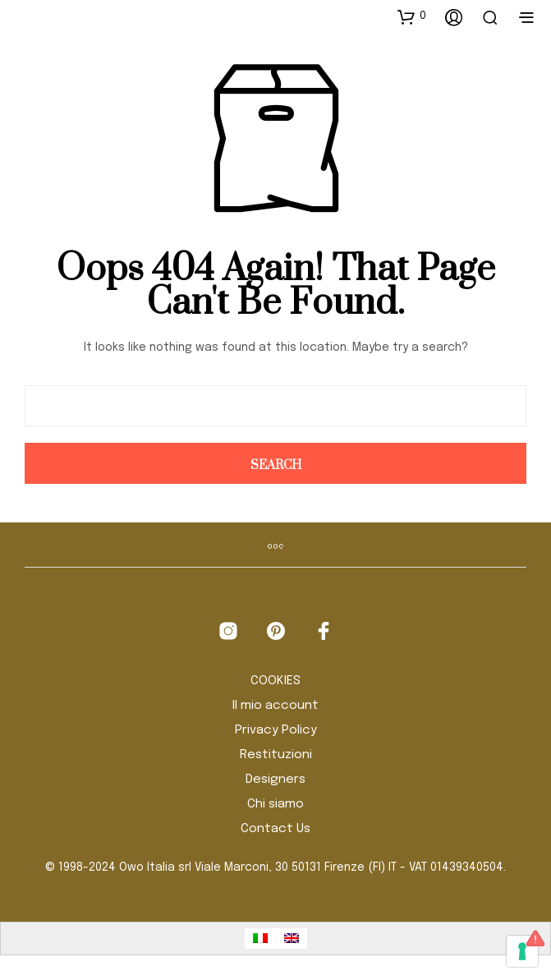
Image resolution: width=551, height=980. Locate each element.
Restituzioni (276, 755)
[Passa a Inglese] (292, 939)
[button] (412, 16)
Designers (275, 780)
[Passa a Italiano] (260, 939)
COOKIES (275, 681)
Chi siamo (275, 804)
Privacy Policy (276, 730)
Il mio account (275, 706)
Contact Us (275, 829)
